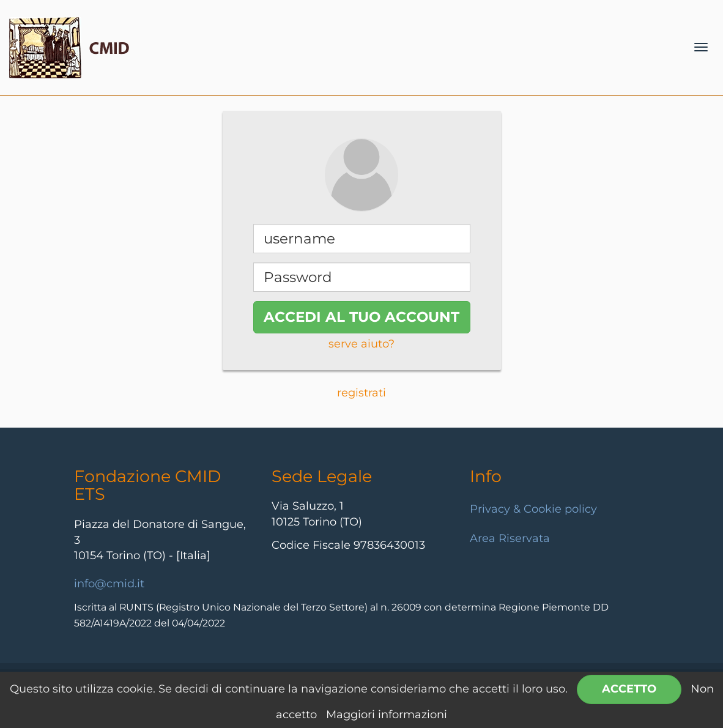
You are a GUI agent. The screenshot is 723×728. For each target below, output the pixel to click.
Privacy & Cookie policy (533, 509)
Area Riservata (510, 538)
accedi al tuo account (361, 317)
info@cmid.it (109, 584)
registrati (361, 393)
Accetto (629, 689)
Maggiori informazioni (387, 715)
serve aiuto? (361, 344)
